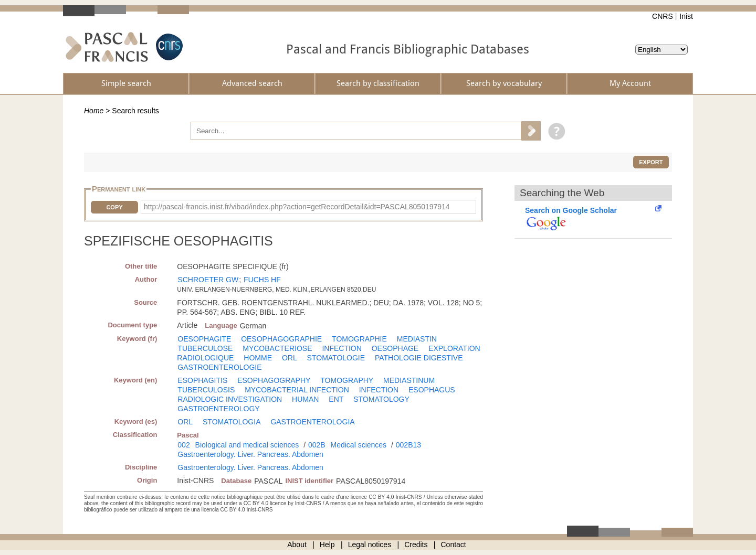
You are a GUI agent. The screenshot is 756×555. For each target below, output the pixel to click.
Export (651, 162)
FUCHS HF (262, 280)
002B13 (408, 445)
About (297, 545)
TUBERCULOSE (205, 348)
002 (183, 445)
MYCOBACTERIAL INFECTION (297, 390)
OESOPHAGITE (204, 339)
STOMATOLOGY (381, 399)
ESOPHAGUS (432, 390)
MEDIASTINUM (409, 380)
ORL (290, 358)
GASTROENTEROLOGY (218, 409)
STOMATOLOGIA (232, 422)
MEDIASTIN (417, 339)
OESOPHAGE (395, 348)
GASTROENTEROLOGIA (312, 422)
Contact (454, 545)
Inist (686, 16)
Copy (114, 207)
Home (94, 111)
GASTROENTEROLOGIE (219, 367)
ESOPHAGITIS (202, 380)
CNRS (663, 16)
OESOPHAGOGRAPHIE (281, 339)
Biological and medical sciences (247, 445)
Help (327, 545)
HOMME (258, 358)
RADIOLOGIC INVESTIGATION (230, 399)
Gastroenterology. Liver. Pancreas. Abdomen (250, 454)
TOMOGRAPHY (347, 380)
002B (317, 445)
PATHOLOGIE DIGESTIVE (419, 358)
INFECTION (342, 348)
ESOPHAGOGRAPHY (274, 380)
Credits (416, 545)
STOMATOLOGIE (336, 358)
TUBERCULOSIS (206, 390)
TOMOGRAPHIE (359, 339)
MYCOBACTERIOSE (277, 348)
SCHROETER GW (208, 280)
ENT (336, 399)
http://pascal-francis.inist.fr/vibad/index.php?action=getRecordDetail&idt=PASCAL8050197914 (297, 207)
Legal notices (370, 545)
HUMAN (305, 399)
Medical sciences (359, 445)
